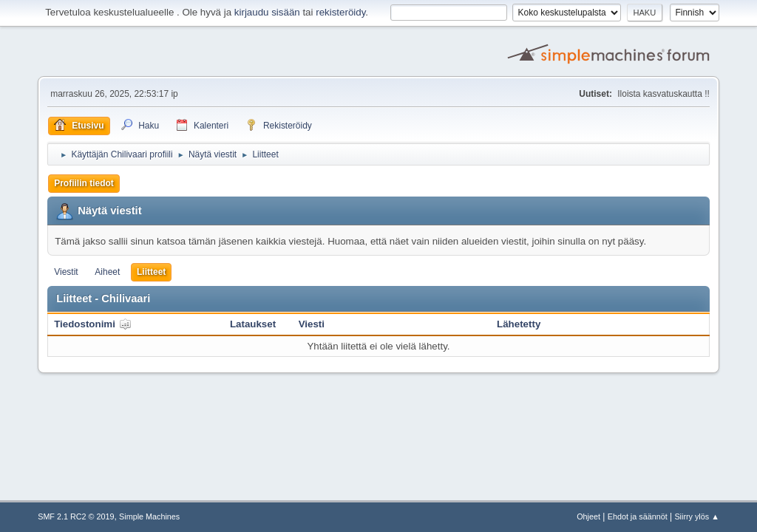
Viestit (66, 272)
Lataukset (253, 324)
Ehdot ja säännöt (638, 516)
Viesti (312, 324)
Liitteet (151, 272)
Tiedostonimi (92, 324)
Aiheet (107, 272)
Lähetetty (519, 324)
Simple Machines (149, 516)
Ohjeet (588, 516)
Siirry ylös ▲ (696, 516)
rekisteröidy (340, 12)
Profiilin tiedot (84, 183)
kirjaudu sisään (267, 12)
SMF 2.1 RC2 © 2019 (76, 516)
